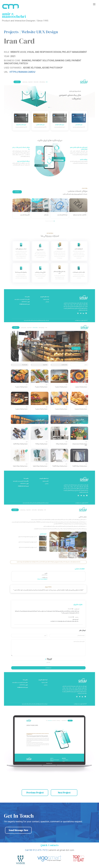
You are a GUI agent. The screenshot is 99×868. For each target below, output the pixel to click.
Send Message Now (18, 830)
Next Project (64, 793)
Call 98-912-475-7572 (36, 850)
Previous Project (35, 793)
